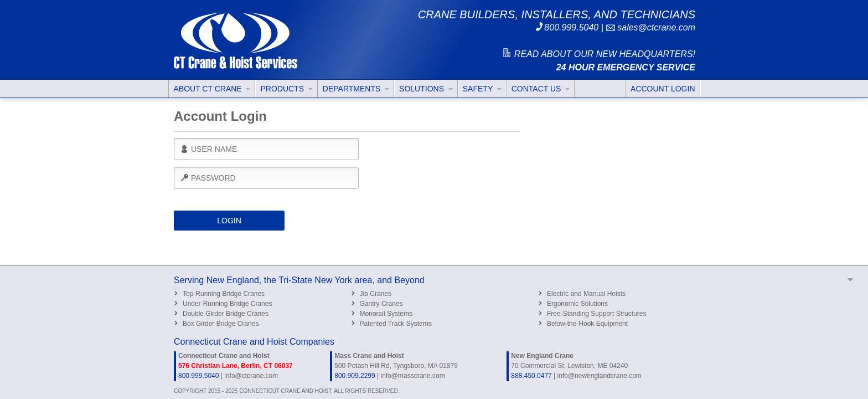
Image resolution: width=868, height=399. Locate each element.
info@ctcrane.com (251, 376)
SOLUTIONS (426, 89)
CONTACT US (541, 89)
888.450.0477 (531, 376)
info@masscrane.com (412, 376)
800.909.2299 (355, 376)
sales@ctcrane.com (650, 27)
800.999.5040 (566, 27)
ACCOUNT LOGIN (663, 89)
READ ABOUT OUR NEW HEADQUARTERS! (598, 54)
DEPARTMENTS (356, 89)
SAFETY (482, 89)
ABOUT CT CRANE (212, 89)
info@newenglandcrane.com (600, 376)
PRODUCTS (286, 89)
